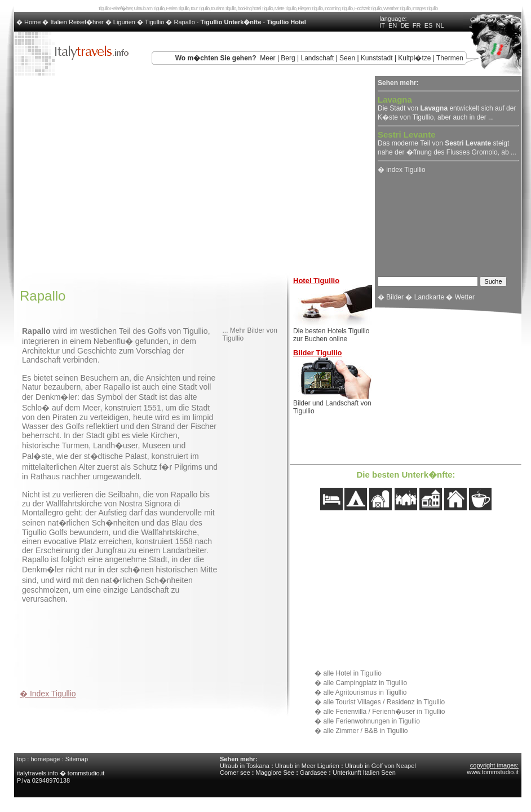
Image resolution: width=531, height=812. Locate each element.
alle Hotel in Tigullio (352, 673)
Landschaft (318, 58)
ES (429, 25)
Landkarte (429, 297)
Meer (267, 58)
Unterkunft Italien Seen (364, 773)
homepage (45, 759)
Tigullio (154, 22)
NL (440, 25)
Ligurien (124, 22)
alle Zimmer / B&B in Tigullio (365, 731)
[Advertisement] (152, 643)
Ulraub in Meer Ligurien (307, 766)
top (21, 759)
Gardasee (313, 773)
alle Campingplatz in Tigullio (365, 683)
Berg (288, 58)
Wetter (465, 297)
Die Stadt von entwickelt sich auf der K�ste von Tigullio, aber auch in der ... (447, 109)
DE (404, 25)
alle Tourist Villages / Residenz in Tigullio (384, 702)
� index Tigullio (402, 170)
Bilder (395, 297)
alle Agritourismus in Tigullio (365, 692)
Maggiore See (275, 773)
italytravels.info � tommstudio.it (61, 773)
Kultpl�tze (414, 58)
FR (417, 25)
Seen (347, 58)
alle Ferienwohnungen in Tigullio (371, 721)
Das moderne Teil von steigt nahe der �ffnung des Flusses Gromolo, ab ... (447, 144)
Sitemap (77, 759)
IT (382, 25)
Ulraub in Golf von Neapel (380, 766)
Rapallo (184, 22)
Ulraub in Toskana (245, 766)
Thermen (450, 58)
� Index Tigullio (48, 694)
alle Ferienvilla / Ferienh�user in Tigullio (384, 712)
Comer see (235, 773)
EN (393, 25)
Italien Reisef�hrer (77, 22)
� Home (29, 22)
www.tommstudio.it (493, 772)
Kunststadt (377, 58)
